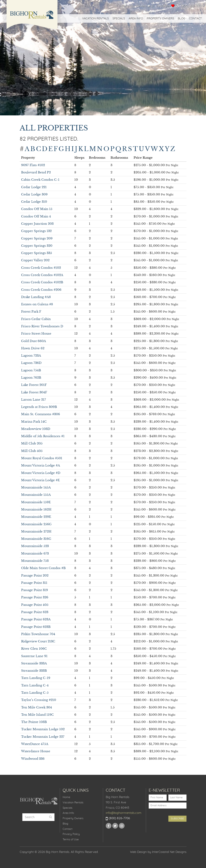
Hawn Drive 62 (33, 348)
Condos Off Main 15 (37, 209)
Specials (119, 18)
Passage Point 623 (35, 612)
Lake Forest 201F (34, 385)
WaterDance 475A (35, 744)
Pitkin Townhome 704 (38, 634)
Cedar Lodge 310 (34, 202)
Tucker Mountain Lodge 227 (43, 737)
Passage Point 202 (35, 576)
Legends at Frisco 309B (39, 407)
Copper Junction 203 (37, 224)
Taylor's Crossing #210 (39, 700)
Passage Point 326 (35, 597)
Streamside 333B (34, 671)
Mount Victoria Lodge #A (41, 466)
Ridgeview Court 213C (38, 641)
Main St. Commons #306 (41, 414)
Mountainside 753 (35, 561)
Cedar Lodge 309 (34, 194)
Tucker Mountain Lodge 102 (43, 729)
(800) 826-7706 (192, 6)
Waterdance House (36, 751)
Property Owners (160, 18)
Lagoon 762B (31, 378)
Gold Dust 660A (34, 341)
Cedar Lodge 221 (34, 187)
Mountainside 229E (36, 517)
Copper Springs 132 (36, 231)
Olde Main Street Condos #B (43, 568)
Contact (195, 18)
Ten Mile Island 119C (37, 715)
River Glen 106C (34, 649)
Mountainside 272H (36, 532)
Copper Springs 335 (37, 253)
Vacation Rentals (95, 18)
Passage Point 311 (34, 583)
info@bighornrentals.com (124, 813)
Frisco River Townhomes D (42, 326)
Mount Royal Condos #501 (42, 458)
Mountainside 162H (36, 510)
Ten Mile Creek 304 (37, 707)
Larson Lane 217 (34, 400)
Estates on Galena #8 (37, 304)
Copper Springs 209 (37, 238)
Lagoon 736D (31, 363)
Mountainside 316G (36, 539)
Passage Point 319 (35, 590)
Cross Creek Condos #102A (42, 275)
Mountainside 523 (35, 546)
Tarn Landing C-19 (36, 678)
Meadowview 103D (36, 429)
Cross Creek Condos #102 (41, 268)
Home (66, 797)
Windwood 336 (33, 759)
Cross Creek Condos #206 (41, 290)
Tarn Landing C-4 (35, 685)
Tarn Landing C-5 (35, 693)
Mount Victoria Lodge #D (41, 473)
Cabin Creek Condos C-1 (40, 180)
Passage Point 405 (35, 605)
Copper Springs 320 (37, 246)
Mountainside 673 (35, 554)
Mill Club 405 (32, 451)
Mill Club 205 (32, 443)
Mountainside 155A (36, 495)
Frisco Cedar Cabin (36, 319)
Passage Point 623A (36, 619)
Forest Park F (31, 312)
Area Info (136, 18)
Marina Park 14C (34, 422)
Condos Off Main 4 (36, 216)
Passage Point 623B (36, 627)
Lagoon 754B (31, 370)
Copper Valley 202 (35, 260)
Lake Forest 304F (34, 392)
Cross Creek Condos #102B (42, 282)
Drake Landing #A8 (36, 297)
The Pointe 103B (34, 722)
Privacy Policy (71, 834)
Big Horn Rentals (32, 17)
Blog (182, 18)
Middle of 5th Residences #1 (43, 436)
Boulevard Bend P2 (36, 172)
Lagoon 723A (31, 356)
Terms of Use (71, 840)
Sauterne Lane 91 (34, 656)
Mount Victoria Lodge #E (40, 480)
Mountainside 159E (36, 502)
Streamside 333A (34, 663)
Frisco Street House (36, 334)
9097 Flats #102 (33, 165)
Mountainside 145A (36, 488)
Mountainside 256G (36, 524)
